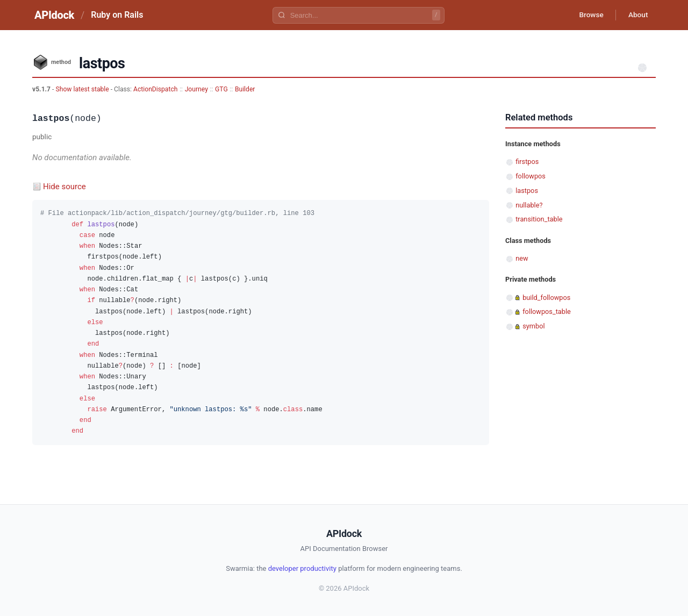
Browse (588, 15)
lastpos (527, 191)
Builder (245, 89)
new (522, 258)
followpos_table (547, 311)
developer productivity (302, 568)
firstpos (527, 162)
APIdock (54, 15)
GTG (221, 89)
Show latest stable (83, 89)
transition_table (539, 219)
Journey (196, 89)
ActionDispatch (155, 89)
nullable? (529, 205)
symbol (533, 326)
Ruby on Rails (117, 15)
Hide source (64, 187)
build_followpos (546, 298)
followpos (531, 176)
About (637, 15)
